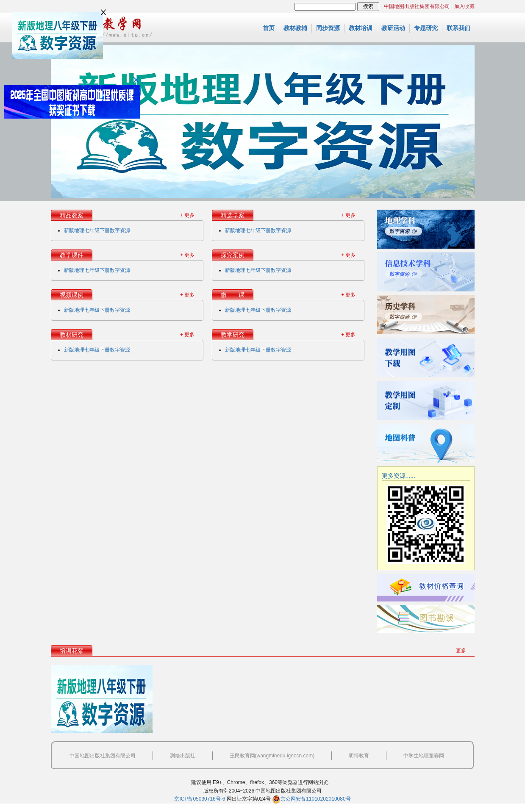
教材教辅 (295, 28)
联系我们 (458, 28)
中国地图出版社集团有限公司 (417, 6)
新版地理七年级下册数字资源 (97, 230)
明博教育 (359, 756)
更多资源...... (399, 476)
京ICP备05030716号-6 (200, 799)
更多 (461, 651)
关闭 (136, 80)
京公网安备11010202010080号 (311, 799)
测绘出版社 (183, 756)
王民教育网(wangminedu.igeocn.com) (272, 756)
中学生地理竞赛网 (424, 756)
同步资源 (328, 28)
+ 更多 (187, 215)
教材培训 (361, 28)
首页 (269, 28)
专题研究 (426, 28)
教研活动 (393, 28)
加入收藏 (464, 6)
